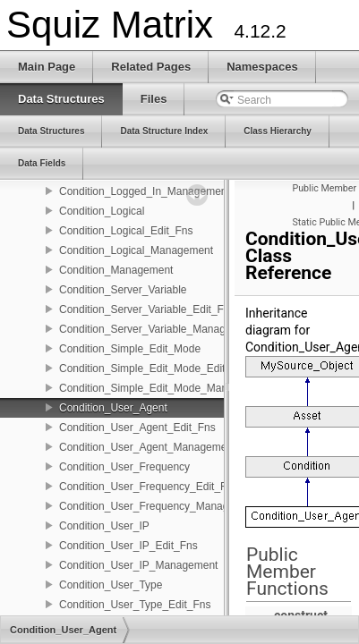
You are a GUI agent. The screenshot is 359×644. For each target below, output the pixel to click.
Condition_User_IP (104, 526)
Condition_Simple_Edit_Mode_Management (164, 388)
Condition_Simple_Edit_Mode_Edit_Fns (154, 369)
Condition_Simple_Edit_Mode (130, 349)
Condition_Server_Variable (123, 290)
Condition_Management (116, 270)
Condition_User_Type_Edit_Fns (135, 605)
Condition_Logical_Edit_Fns (126, 231)
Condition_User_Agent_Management (147, 447)
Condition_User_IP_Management (138, 565)
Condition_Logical (102, 211)
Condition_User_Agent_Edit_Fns (137, 428)
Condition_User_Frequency (124, 467)
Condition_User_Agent (113, 408)
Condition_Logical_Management (136, 250)
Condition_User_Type (111, 585)
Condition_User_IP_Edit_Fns (128, 546)
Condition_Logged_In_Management (145, 191)
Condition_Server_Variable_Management (157, 329)
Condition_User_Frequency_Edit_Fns (149, 487)
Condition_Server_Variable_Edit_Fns (147, 309)
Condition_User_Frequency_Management (159, 506)
